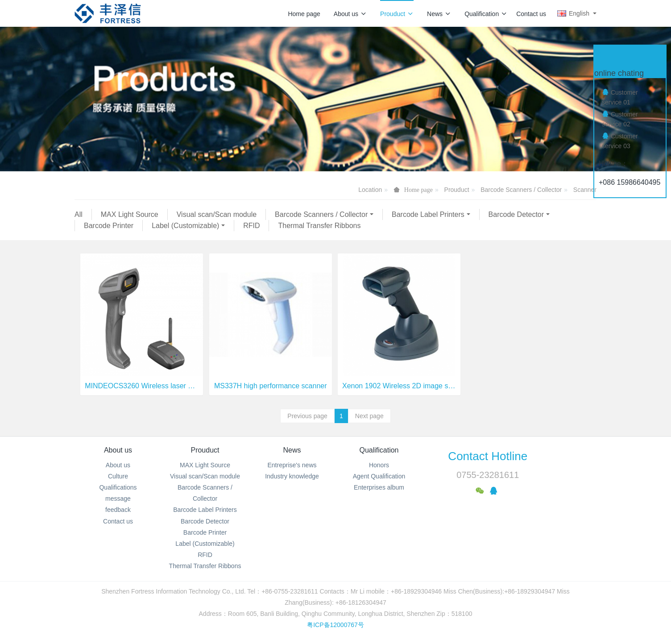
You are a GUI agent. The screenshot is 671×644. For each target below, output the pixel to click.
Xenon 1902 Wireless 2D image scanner (399, 386)
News (439, 14)
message (118, 499)
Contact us (531, 14)
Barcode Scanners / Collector (521, 190)
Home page (304, 14)
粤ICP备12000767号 (335, 625)
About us (350, 14)
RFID (251, 226)
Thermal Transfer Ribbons (319, 226)
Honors (379, 465)
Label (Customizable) (185, 226)
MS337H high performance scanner (271, 386)
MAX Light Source (130, 214)
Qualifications (118, 487)
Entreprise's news (292, 465)
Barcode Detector (516, 214)
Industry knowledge (292, 476)
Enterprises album (379, 487)
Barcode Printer (109, 226)
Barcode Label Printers (428, 214)
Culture (118, 476)
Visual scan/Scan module (217, 214)
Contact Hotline (488, 456)
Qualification (486, 14)
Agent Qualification (379, 476)
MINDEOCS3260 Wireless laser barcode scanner (142, 386)
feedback (118, 510)
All (79, 214)
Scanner (585, 190)
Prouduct (397, 14)
